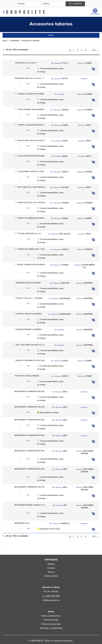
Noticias (51, 564)
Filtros (51, 35)
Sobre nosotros (51, 576)
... (89, 50)
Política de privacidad (51, 624)
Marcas (51, 572)
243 (93, 50)
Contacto (51, 568)
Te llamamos (75, 4)
